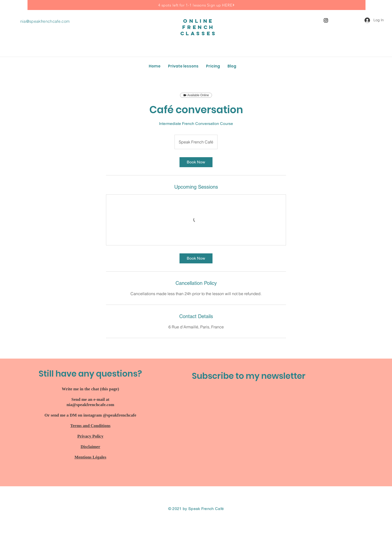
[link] (196, 162)
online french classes (199, 27)
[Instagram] (326, 20)
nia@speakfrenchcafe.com (45, 21)
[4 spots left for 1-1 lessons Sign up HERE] (196, 5)
